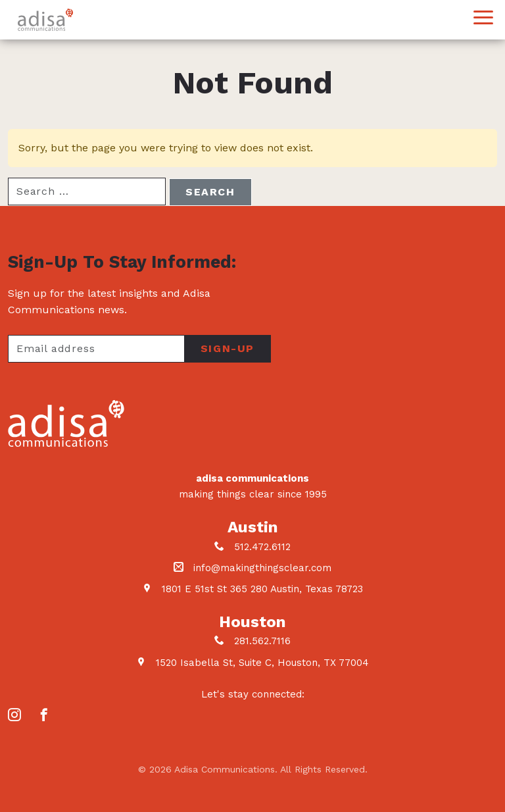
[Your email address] (96, 349)
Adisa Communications (45, 20)
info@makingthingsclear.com (262, 568)
